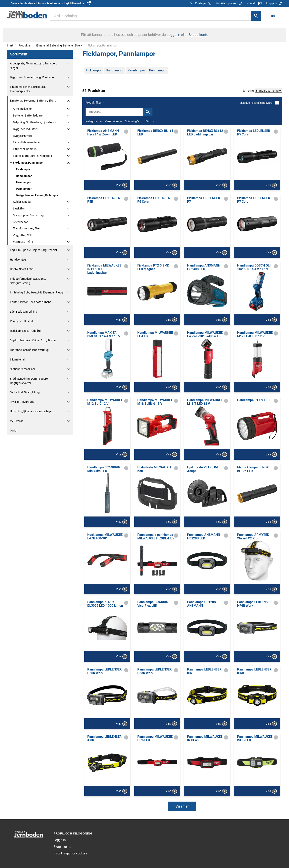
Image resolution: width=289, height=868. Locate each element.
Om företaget (201, 3)
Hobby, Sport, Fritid (22, 269)
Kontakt (254, 3)
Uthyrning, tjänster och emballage (31, 411)
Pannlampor (24, 182)
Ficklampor (23, 169)
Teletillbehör (20, 222)
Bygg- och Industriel (25, 129)
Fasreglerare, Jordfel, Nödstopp (32, 156)
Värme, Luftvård (23, 242)
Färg (148, 121)
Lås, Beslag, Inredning (24, 312)
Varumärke (112, 121)
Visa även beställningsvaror (259, 103)
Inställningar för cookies (70, 853)
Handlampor (24, 176)
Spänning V (132, 121)
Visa (122, 185)
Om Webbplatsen (229, 3)
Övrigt (14, 431)
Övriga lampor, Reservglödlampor (37, 195)
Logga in (59, 840)
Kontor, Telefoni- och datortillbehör (31, 302)
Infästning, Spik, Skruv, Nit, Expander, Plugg (36, 292)
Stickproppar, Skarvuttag (28, 215)
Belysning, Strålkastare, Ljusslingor (34, 122)
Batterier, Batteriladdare (28, 116)
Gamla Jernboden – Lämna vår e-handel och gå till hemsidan (51, 3)
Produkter (25, 45)
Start (10, 45)
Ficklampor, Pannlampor (28, 163)
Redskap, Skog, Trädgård (25, 331)
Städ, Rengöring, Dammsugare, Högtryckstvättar (29, 381)
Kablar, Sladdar (22, 202)
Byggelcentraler (23, 136)
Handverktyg (18, 260)
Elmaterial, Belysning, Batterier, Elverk (59, 45)
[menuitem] (274, 16)
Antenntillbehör (22, 109)
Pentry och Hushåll (22, 321)
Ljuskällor (19, 208)
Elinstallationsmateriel (27, 142)
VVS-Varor (16, 421)
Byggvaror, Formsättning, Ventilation (33, 77)
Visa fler (182, 806)
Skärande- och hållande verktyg (29, 350)
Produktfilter (93, 103)
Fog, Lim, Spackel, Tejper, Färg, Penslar (34, 250)
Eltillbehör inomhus (25, 149)
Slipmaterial (17, 359)
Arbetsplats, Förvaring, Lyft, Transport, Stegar (34, 66)
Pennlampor (24, 189)
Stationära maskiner (23, 369)
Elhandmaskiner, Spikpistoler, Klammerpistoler (28, 89)
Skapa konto (62, 847)
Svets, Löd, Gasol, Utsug (25, 392)
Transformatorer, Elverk (27, 228)
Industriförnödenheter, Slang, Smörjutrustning (28, 281)
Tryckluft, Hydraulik (22, 402)
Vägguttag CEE (22, 235)
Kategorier (92, 121)
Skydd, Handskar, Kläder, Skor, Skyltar (33, 340)
